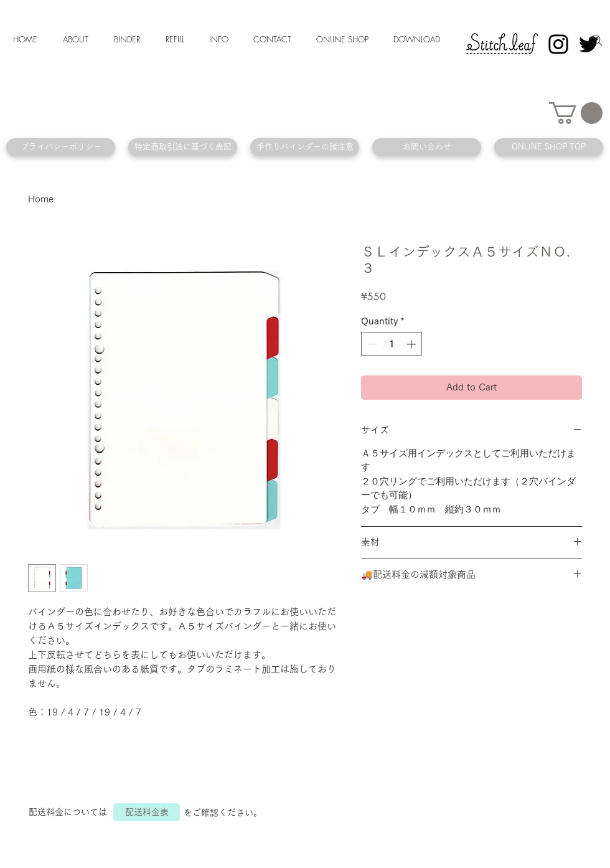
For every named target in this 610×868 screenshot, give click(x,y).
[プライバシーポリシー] (61, 147)
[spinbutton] (392, 344)
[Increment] (412, 344)
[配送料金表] (147, 812)
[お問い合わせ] (427, 147)
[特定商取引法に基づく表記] (183, 147)
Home (41, 199)
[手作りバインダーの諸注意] (305, 147)
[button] (576, 113)
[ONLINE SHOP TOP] (549, 147)
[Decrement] (371, 344)
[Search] (597, 40)
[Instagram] (558, 44)
